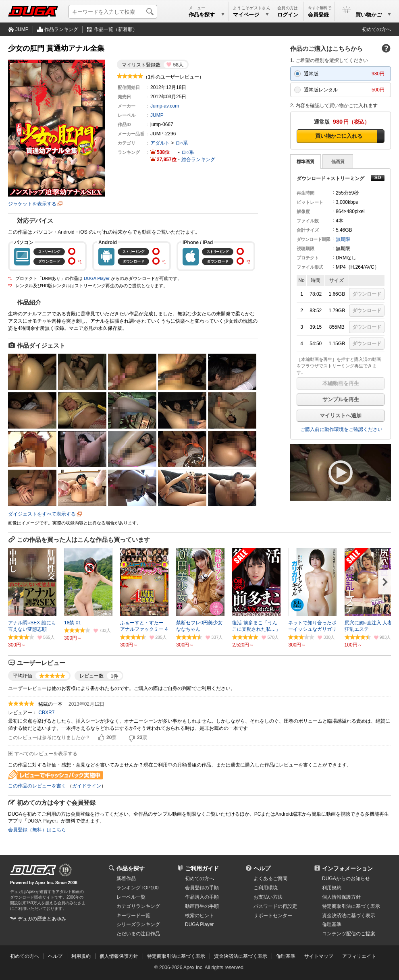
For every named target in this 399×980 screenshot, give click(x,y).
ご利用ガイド (202, 868)
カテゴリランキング (138, 906)
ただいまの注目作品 (138, 934)
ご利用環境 (266, 888)
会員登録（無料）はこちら (37, 830)
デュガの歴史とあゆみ (42, 919)
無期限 (343, 239)
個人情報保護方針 (341, 897)
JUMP (22, 29)
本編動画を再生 (341, 383)
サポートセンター (273, 916)
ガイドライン (87, 786)
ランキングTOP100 (137, 888)
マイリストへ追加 (341, 415)
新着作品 (126, 878)
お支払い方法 (268, 897)
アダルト (160, 143)
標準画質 (305, 162)
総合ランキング (198, 160)
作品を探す (131, 868)
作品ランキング (61, 29)
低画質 (338, 162)
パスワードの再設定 (275, 906)
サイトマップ (319, 956)
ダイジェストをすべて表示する (42, 514)
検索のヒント (199, 916)
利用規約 (332, 888)
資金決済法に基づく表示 (241, 956)
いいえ (132, 738)
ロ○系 (182, 143)
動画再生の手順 (202, 906)
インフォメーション (347, 868)
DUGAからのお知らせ (346, 878)
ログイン (288, 15)
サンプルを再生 (341, 399)
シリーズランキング (138, 924)
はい (101, 738)
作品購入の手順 (202, 897)
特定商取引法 (351, 906)
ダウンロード (367, 294)
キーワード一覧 (133, 916)
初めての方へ (376, 29)
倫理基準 (332, 924)
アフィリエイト (359, 956)
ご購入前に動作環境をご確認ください (341, 429)
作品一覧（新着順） (116, 29)
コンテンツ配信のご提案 (349, 934)
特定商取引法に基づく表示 (176, 956)
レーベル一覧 (131, 897)
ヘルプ (262, 868)
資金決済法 (349, 916)
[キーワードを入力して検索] (113, 12)
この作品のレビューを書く (37, 786)
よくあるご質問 (270, 878)
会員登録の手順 (202, 888)
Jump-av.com (165, 106)
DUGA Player (97, 278)
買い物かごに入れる (339, 136)
